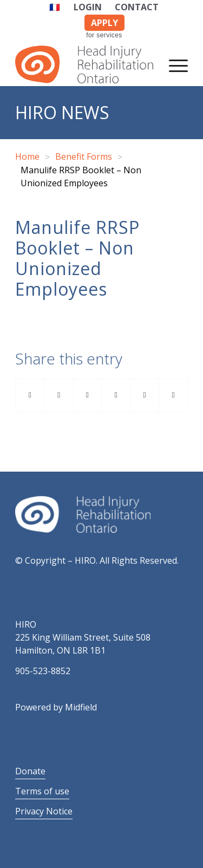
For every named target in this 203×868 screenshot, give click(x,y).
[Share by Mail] (173, 395)
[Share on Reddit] (145, 395)
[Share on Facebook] (30, 395)
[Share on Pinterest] (88, 395)
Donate (30, 771)
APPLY (104, 23)
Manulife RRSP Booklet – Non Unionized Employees (77, 258)
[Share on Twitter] (59, 395)
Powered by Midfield (56, 707)
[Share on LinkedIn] (116, 395)
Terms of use (42, 791)
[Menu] (173, 64)
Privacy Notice (44, 811)
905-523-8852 (43, 671)
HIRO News (62, 112)
